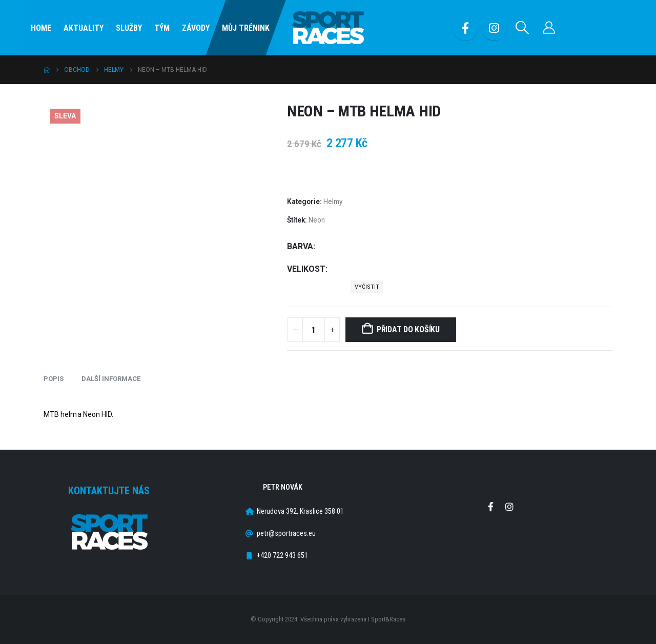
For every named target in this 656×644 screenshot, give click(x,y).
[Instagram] (494, 28)
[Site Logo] (328, 28)
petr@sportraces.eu (286, 534)
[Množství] (314, 330)
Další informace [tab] (111, 379)
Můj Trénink (246, 28)
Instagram (509, 507)
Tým (162, 28)
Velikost (306, 269)
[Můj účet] (549, 28)
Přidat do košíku (408, 329)
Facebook (490, 507)
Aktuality (84, 28)
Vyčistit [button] (367, 287)
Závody (196, 28)
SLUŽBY (129, 28)
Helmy (333, 202)
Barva (300, 246)
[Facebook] (465, 28)
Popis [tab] (54, 379)
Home (41, 28)
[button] (522, 28)
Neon (317, 220)
